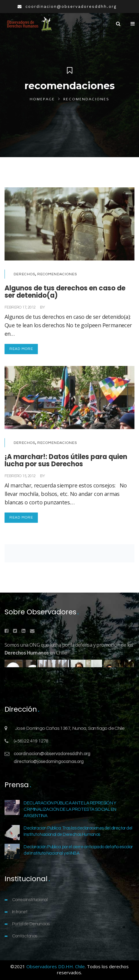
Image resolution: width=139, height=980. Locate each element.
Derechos (24, 274)
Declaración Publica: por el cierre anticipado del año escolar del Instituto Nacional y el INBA (78, 850)
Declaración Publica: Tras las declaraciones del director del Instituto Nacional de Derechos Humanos (78, 831)
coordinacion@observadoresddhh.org (52, 754)
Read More (21, 349)
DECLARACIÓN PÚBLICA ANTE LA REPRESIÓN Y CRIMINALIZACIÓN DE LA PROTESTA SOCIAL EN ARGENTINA (70, 809)
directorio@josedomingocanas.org (49, 762)
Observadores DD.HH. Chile (56, 966)
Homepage (42, 99)
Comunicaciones (61, 307)
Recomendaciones (57, 274)
